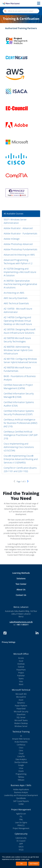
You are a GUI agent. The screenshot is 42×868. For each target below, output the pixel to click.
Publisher (21, 676)
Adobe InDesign (12, 239)
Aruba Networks (21, 742)
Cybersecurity (21, 838)
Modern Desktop (21, 723)
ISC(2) (21, 850)
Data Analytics (21, 759)
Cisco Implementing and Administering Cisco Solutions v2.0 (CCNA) (19, 447)
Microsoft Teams (21, 720)
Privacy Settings (9, 642)
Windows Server (21, 726)
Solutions (21, 578)
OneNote (21, 664)
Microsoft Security (21, 712)
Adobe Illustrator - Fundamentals (20, 233)
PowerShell (21, 709)
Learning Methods (21, 573)
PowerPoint (21, 670)
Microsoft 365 (21, 694)
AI (21, 736)
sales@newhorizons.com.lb (21, 622)
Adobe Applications (21, 789)
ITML (21, 820)
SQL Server (21, 717)
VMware (21, 780)
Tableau (21, 777)
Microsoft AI (21, 697)
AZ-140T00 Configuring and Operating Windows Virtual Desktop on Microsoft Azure (18, 321)
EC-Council (21, 841)
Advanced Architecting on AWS (19, 255)
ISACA (21, 847)
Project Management (21, 828)
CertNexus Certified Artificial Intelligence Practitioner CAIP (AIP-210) (21, 435)
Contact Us (21, 595)
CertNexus (21, 745)
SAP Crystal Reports (21, 801)
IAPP (21, 844)
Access (21, 658)
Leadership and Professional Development (21, 795)
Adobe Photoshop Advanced (18, 244)
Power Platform (21, 706)
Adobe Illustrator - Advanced (18, 228)
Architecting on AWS (14, 293)
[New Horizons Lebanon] (5, 3)
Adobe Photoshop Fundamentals (20, 249)
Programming (21, 774)
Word (21, 684)
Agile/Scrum (21, 814)
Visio (21, 681)
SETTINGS (34, 864)
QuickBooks (21, 798)
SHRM (21, 804)
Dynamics (21, 703)
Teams (21, 679)
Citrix (21, 751)
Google (21, 765)
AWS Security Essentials (16, 298)
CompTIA (21, 756)
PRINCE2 (21, 825)
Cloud (21, 753)
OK (22, 864)
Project (21, 673)
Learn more (25, 859)
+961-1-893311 (22, 625)
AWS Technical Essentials (16, 303)
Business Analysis (21, 792)
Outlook (21, 667)
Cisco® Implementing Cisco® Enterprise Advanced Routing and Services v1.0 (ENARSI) (21, 459)
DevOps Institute (21, 762)
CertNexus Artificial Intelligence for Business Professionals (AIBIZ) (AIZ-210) (20, 423)
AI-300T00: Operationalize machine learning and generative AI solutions (20, 284)
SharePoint (21, 714)
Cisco (21, 748)
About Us (21, 589)
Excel (21, 661)
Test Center (21, 584)
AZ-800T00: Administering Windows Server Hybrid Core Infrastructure (18, 350)
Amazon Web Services (21, 739)
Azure (21, 700)
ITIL (21, 817)
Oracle (21, 771)
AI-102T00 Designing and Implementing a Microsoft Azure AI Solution (20, 272)
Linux (21, 768)
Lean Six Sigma (21, 822)
